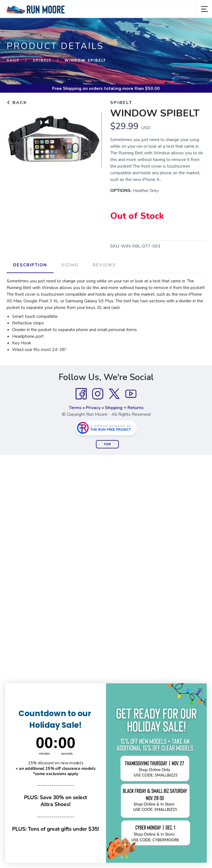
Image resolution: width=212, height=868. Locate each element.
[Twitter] (114, 394)
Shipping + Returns (124, 408)
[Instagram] (98, 394)
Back (17, 103)
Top (108, 444)
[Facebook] (81, 394)
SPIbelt (42, 61)
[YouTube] (131, 394)
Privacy (93, 408)
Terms (75, 408)
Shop (13, 61)
